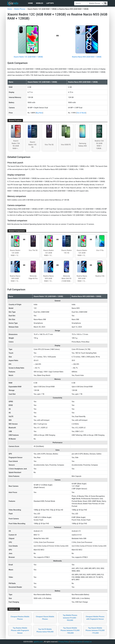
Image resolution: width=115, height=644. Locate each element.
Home (30, 3)
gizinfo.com (38, 642)
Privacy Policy (64, 642)
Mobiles (40, 3)
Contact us (88, 642)
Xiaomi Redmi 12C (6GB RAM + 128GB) (28, 57)
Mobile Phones (20, 9)
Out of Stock (81, 113)
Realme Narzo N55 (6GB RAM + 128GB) (87, 57)
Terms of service (76, 642)
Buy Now (39, 113)
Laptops (50, 3)
